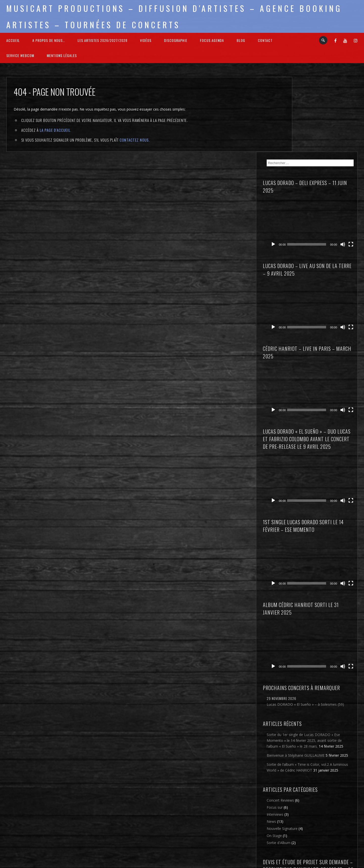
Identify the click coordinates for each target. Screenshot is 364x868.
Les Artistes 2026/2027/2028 (103, 40)
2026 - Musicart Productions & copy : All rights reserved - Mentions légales (182, 865)
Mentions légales (62, 55)
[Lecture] (304, 152)
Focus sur (305, 696)
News (302, 711)
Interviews (306, 704)
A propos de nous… (49, 40)
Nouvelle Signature (313, 718)
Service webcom (20, 55)
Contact (265, 40)
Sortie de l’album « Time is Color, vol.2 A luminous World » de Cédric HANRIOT (326, 654)
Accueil (13, 40)
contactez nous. (135, 140)
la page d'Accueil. (55, 130)
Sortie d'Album (309, 732)
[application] (328, 140)
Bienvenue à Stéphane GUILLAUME (316, 636)
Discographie (176, 40)
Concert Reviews (311, 689)
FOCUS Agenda (212, 40)
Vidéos (146, 40)
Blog (241, 40)
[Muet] (343, 152)
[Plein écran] (351, 152)
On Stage (305, 725)
